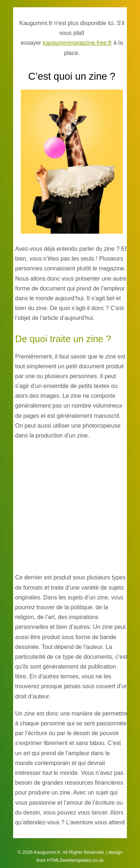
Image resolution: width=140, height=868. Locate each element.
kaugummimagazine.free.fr (77, 43)
